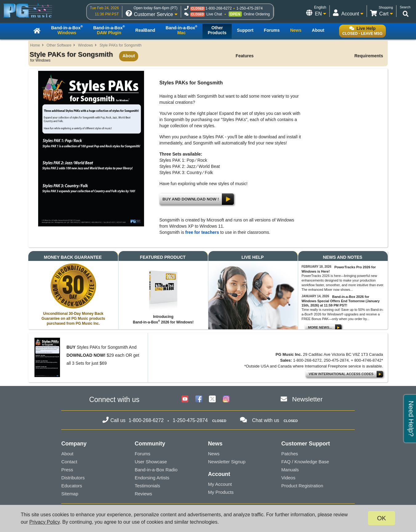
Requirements (369, 56)
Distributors (73, 478)
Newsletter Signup (227, 462)
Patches (290, 454)
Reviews (144, 494)
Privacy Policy (44, 522)
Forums (143, 454)
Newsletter (307, 399)
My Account (220, 484)
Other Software (59, 45)
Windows (85, 45)
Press (67, 470)
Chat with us (266, 420)
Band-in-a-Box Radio (156, 470)
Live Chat (214, 14)
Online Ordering (257, 14)
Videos (288, 478)
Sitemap (70, 494)
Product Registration (302, 486)
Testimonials (148, 486)
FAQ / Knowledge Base (305, 462)
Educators (72, 486)
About (129, 56)
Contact (69, 462)
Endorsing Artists (152, 478)
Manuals (290, 470)
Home (35, 45)
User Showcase (151, 462)
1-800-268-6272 (219, 8)
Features (245, 56)
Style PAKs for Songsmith (120, 45)
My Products (221, 492)
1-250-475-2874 (249, 8)
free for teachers (202, 232)
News (214, 454)
